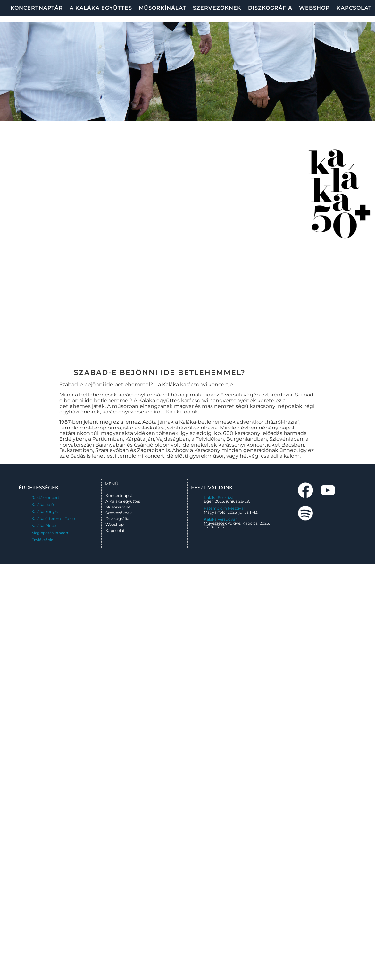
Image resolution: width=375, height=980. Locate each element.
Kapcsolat (354, 8)
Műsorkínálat (162, 8)
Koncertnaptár (37, 8)
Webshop (314, 8)
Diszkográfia (270, 8)
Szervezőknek (217, 8)
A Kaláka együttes (101, 8)
